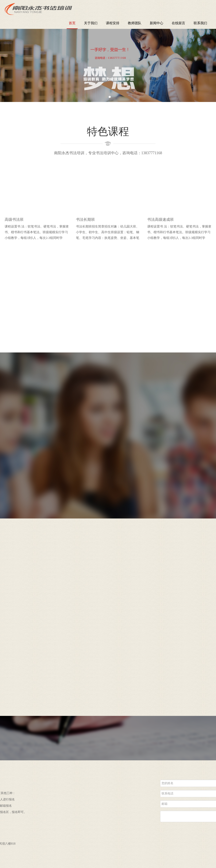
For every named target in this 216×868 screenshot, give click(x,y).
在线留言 (178, 23)
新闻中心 (157, 23)
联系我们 (200, 23)
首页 (72, 23)
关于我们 (91, 23)
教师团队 (135, 23)
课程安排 (113, 23)
